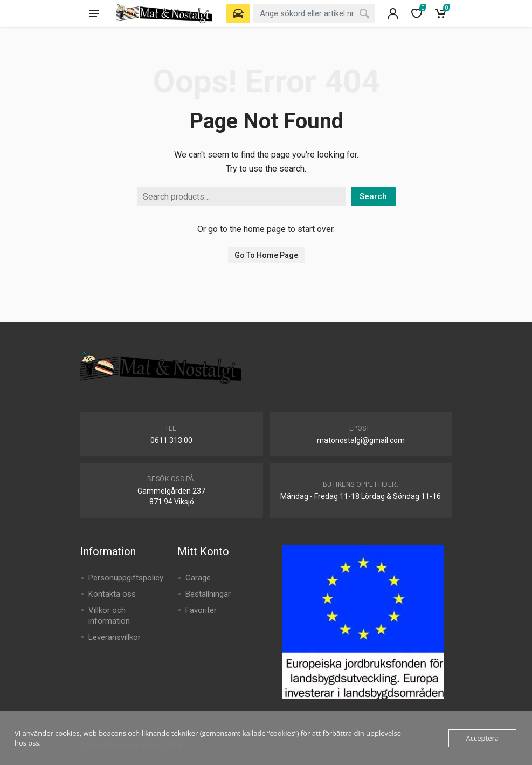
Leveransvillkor (115, 637)
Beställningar (208, 594)
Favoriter (201, 610)
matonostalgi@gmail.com (361, 440)
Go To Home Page (266, 255)
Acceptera (482, 738)
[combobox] (314, 13)
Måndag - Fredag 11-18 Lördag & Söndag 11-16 (361, 496)
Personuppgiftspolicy (126, 578)
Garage (198, 578)
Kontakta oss (112, 594)
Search (373, 196)
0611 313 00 (171, 440)
